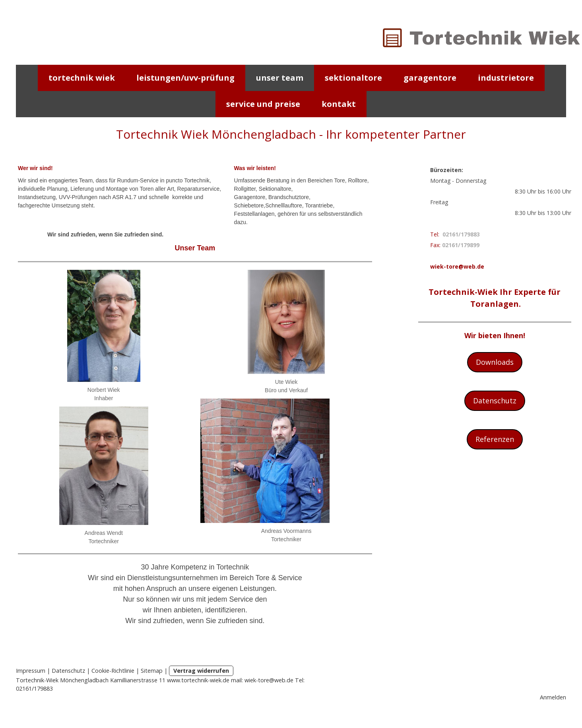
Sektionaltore (353, 78)
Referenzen (495, 439)
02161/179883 (461, 234)
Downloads (495, 362)
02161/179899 (461, 245)
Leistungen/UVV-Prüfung (185, 78)
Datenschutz (495, 401)
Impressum (31, 671)
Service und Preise (263, 104)
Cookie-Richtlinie (113, 671)
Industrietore (506, 78)
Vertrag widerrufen (201, 671)
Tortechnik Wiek (82, 78)
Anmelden (553, 697)
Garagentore (430, 78)
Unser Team (280, 78)
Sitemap (152, 671)
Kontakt (339, 104)
